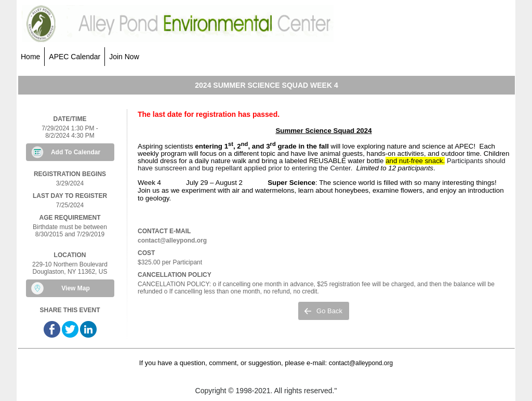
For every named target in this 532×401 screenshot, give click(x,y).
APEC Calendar (75, 57)
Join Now (124, 57)
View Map (75, 288)
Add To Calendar (76, 152)
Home (30, 57)
